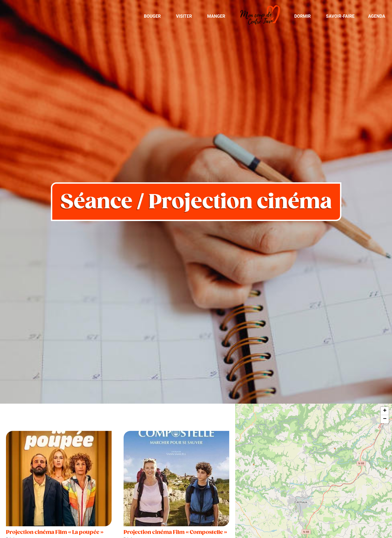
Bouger (152, 16)
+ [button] (385, 411)
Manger (216, 16)
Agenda (377, 16)
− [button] (385, 419)
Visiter (184, 16)
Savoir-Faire (340, 16)
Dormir (303, 16)
